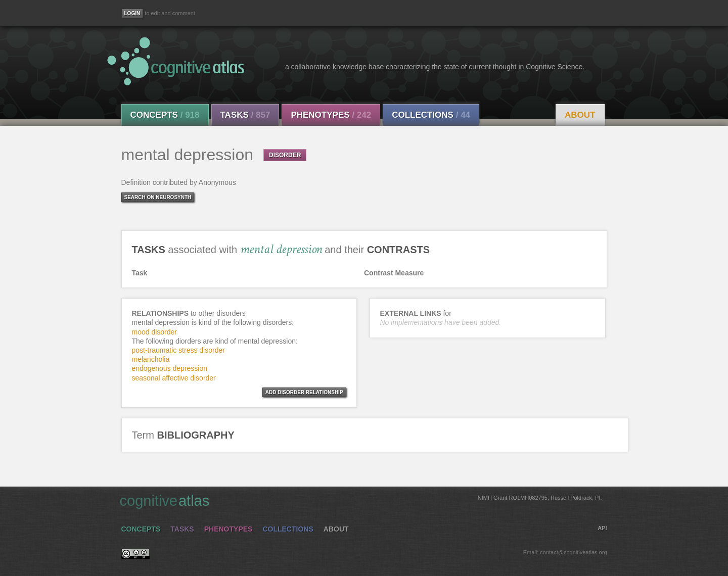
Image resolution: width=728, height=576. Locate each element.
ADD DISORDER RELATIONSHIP (304, 392)
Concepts (165, 115)
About (580, 115)
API (602, 528)
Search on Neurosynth (158, 197)
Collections (431, 115)
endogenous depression (170, 368)
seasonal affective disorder (174, 378)
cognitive (361, 500)
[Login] (132, 13)
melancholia (151, 359)
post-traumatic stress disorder (178, 350)
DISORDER (285, 155)
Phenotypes (331, 115)
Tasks (245, 115)
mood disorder (155, 332)
